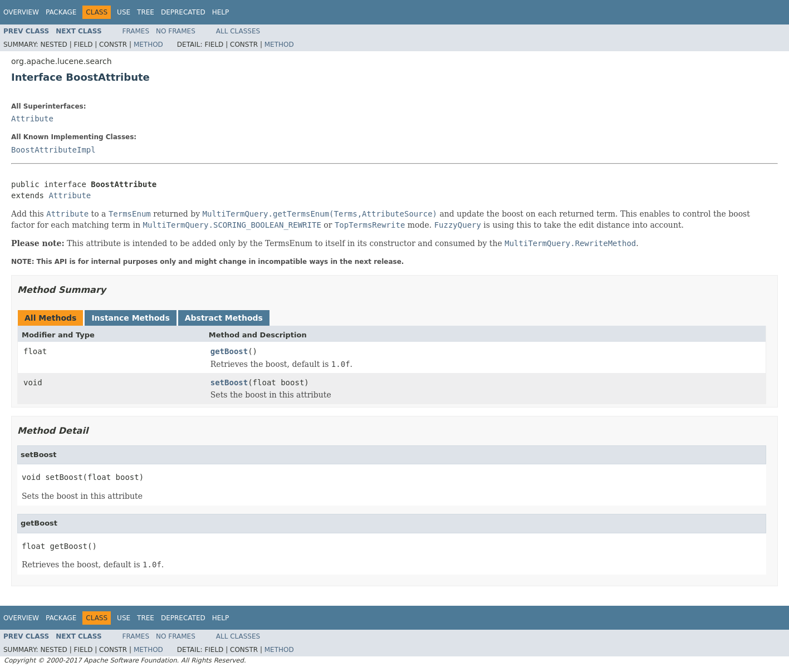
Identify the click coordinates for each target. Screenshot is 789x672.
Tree (146, 12)
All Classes (238, 31)
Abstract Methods (224, 318)
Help (221, 12)
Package (61, 12)
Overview (21, 12)
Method (148, 45)
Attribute (32, 119)
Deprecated (183, 12)
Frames (136, 31)
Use (124, 12)
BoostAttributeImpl (53, 150)
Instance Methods (130, 318)
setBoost (229, 382)
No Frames (176, 31)
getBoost (229, 351)
